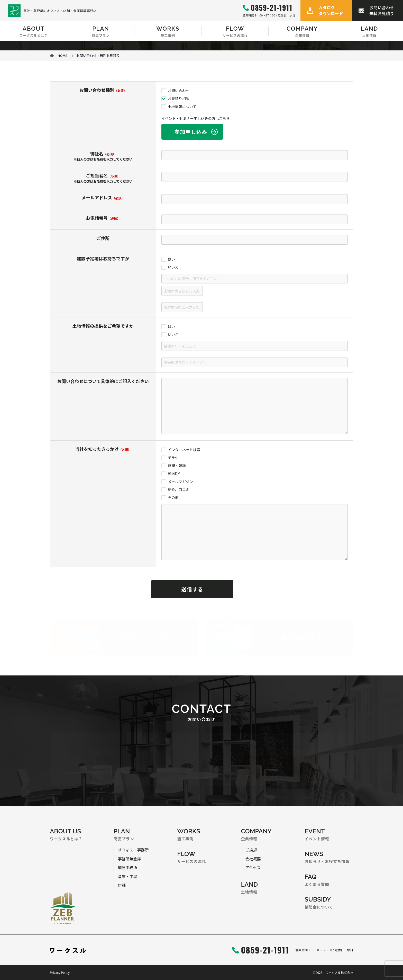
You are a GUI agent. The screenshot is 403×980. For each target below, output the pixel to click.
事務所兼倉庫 (130, 859)
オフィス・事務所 (133, 850)
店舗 (122, 885)
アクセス (253, 867)
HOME (62, 55)
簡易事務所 (128, 867)
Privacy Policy (60, 972)
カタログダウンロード (331, 10)
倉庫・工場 (128, 876)
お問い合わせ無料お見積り (382, 10)
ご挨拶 (251, 850)
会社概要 (253, 859)
